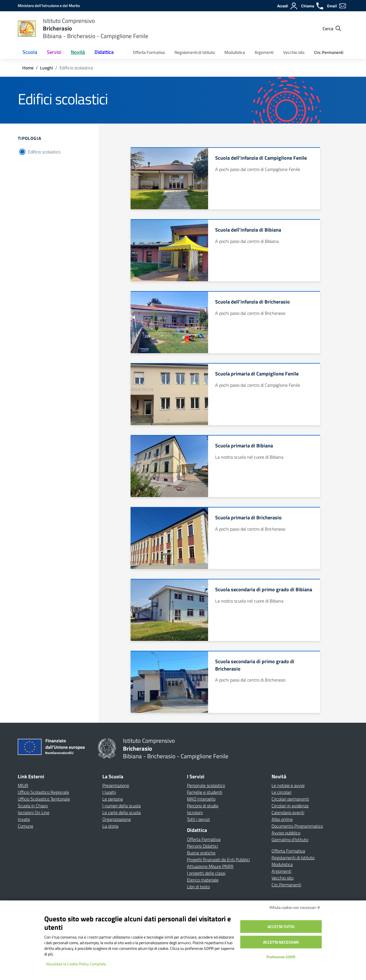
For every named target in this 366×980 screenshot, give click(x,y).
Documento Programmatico (297, 826)
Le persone (113, 799)
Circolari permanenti (290, 799)
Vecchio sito (294, 52)
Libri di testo (198, 887)
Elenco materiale (203, 880)
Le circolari (281, 792)
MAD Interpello (201, 799)
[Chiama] (312, 6)
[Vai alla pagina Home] (28, 68)
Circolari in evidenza (290, 806)
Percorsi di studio (203, 806)
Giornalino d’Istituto (290, 840)
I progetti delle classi (206, 873)
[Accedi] (287, 6)
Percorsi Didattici (202, 846)
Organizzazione (117, 819)
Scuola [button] (30, 52)
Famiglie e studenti (205, 792)
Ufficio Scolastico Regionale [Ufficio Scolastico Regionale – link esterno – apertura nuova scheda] (43, 792)
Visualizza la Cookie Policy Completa (76, 964)
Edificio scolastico (44, 152)
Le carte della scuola (122, 812)
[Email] (337, 6)
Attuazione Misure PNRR (210, 866)
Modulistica (235, 52)
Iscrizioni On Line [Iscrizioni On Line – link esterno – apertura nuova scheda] (34, 812)
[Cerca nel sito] (332, 28)
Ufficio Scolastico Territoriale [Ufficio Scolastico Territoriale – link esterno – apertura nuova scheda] (44, 799)
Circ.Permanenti (329, 52)
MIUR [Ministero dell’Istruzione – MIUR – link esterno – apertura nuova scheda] (23, 785)
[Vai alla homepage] (27, 28)
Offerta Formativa (149, 52)
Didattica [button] (104, 52)
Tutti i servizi (198, 819)
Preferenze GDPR (281, 957)
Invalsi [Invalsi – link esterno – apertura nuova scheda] (24, 819)
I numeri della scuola (122, 806)
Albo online (282, 819)
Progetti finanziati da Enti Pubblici (218, 860)
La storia (110, 826)
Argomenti (264, 52)
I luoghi (109, 792)
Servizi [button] (54, 52)
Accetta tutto (281, 927)
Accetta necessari (281, 942)
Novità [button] (78, 52)
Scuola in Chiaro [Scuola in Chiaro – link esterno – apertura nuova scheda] (33, 806)
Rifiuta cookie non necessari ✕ (295, 907)
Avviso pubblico (286, 833)
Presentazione (116, 785)
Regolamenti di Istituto (195, 52)
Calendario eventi (288, 812)
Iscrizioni (195, 812)
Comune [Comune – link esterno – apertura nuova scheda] (26, 826)
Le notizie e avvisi (288, 785)
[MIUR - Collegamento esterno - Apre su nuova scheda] (49, 6)
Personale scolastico (206, 785)
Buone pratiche (201, 853)
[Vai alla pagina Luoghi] (47, 68)
